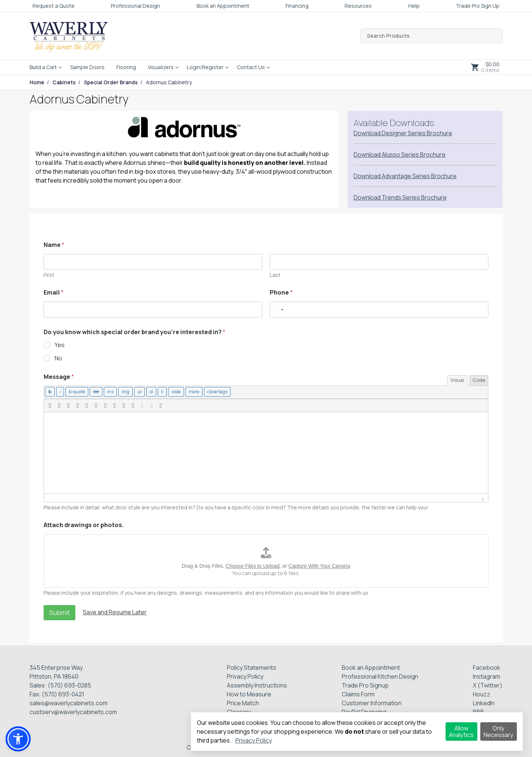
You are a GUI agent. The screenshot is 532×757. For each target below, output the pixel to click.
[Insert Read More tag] (190, 392)
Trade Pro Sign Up (478, 6)
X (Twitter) (488, 685)
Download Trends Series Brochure (400, 197)
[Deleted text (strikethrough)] (94, 392)
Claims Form (358, 693)
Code (479, 380)
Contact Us (251, 67)
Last (275, 275)
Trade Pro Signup (365, 685)
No (58, 358)
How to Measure (249, 693)
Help (414, 6)
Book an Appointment (223, 6)
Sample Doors (87, 67)
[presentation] (50, 405)
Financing (297, 6)
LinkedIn (484, 702)
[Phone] (379, 310)
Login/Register (205, 67)
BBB (478, 711)
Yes (60, 345)
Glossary (239, 711)
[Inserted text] (108, 392)
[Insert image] (123, 392)
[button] (50, 405)
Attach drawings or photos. (84, 524)
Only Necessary (498, 731)
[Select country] (278, 310)
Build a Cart (43, 67)
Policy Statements (252, 667)
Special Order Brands (111, 82)
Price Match (243, 702)
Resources (358, 6)
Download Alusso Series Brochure (400, 155)
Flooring (126, 67)
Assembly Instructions (257, 685)
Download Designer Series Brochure (403, 133)
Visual (457, 380)
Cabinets (64, 82)
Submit (59, 612)
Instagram (487, 676)
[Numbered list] (148, 392)
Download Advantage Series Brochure (405, 176)
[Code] (173, 392)
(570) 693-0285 (69, 685)
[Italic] (60, 392)
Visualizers (161, 67)
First (49, 275)
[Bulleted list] (136, 392)
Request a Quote (54, 6)
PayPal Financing (364, 711)
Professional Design (135, 6)
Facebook (487, 667)
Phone (281, 293)
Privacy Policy (245, 676)
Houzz (482, 693)
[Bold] (50, 392)
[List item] (159, 392)
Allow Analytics (461, 731)
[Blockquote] (76, 392)
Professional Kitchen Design (380, 676)
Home (37, 82)
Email (54, 293)
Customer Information (372, 702)
